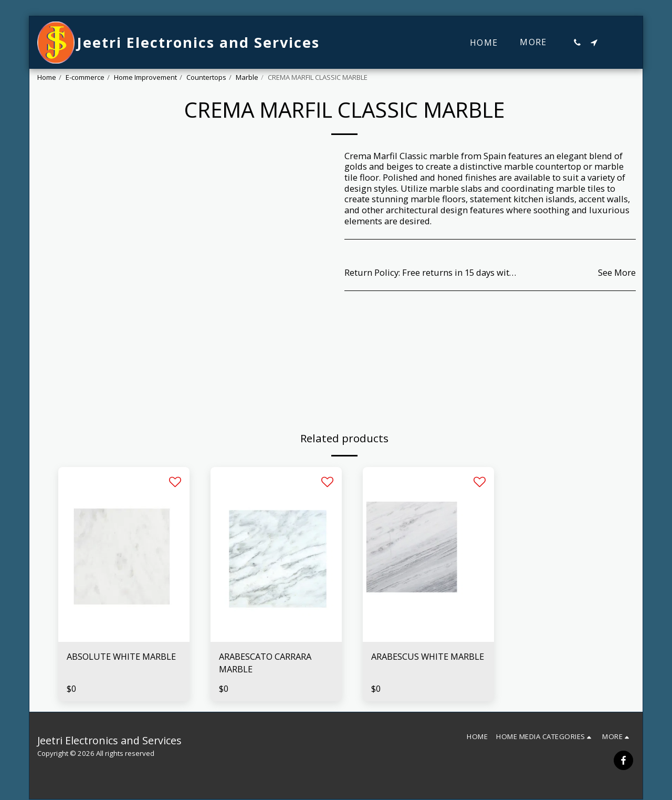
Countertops (206, 77)
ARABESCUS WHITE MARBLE (428, 656)
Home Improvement (145, 77)
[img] (124, 554)
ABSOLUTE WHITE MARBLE (122, 656)
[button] (577, 43)
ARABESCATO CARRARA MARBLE (265, 663)
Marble (247, 77)
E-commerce (85, 77)
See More (617, 273)
